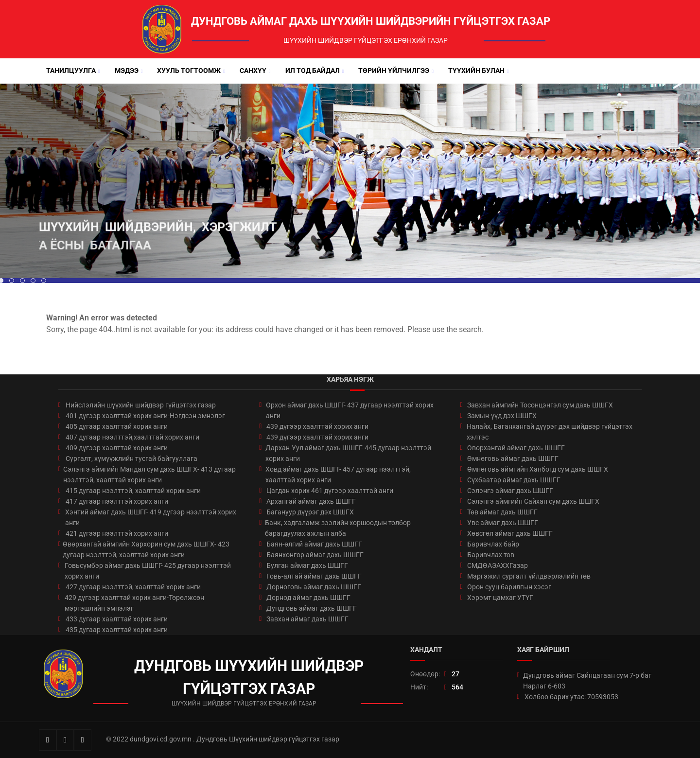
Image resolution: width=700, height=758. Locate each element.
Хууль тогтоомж (189, 71)
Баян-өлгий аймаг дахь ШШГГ (314, 544)
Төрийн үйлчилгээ (394, 71)
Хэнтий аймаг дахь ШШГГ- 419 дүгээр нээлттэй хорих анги (151, 517)
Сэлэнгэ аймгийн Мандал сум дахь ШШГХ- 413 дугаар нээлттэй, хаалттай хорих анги (149, 475)
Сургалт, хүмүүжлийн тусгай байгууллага (131, 458)
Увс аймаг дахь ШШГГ (503, 523)
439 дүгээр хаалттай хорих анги (317, 426)
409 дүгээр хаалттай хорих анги (117, 448)
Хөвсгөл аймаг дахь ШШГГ (510, 533)
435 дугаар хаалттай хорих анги (117, 630)
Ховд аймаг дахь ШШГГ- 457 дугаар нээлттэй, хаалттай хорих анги (338, 475)
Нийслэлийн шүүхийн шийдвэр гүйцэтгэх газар (141, 405)
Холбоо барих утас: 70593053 (571, 697)
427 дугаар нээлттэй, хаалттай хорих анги (133, 587)
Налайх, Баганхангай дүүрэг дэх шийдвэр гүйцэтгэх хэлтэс (550, 432)
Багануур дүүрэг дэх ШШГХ (310, 512)
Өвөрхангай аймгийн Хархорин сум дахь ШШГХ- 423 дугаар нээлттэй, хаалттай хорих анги (146, 549)
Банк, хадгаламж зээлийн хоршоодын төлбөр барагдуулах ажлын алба (338, 528)
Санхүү (253, 71)
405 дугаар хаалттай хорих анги (117, 426)
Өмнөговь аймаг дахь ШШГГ (513, 458)
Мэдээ (127, 71)
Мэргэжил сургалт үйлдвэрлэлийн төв (529, 576)
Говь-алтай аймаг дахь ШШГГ (314, 576)
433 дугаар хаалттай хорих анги (117, 619)
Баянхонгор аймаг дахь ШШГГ (315, 555)
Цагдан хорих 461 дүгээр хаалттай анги (330, 491)
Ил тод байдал (313, 71)
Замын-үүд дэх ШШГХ (502, 416)
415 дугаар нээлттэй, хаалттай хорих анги (133, 491)
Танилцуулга (71, 71)
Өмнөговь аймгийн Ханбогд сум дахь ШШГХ (538, 469)
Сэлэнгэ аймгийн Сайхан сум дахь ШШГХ (533, 501)
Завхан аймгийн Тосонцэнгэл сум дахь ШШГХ (540, 405)
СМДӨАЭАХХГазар (498, 565)
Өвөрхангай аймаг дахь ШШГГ (516, 448)
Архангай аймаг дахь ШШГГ (311, 501)
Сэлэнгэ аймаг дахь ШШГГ (510, 491)
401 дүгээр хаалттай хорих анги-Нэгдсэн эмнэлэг (145, 416)
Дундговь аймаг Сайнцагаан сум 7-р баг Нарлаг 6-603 (587, 681)
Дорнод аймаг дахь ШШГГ (308, 598)
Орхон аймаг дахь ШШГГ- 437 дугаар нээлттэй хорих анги (350, 410)
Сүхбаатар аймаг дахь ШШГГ (514, 480)
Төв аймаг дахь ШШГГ (502, 512)
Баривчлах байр (493, 544)
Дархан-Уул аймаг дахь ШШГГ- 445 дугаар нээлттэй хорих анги (348, 453)
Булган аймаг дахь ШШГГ (307, 565)
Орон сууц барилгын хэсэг (509, 587)
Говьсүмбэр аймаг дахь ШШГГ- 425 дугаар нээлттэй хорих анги (148, 571)
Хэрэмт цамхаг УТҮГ (500, 598)
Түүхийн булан (476, 71)
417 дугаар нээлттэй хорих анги (117, 501)
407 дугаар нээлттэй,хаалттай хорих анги (132, 437)
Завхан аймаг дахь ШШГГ (307, 619)
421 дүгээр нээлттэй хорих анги (117, 533)
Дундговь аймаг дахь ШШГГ (312, 608)
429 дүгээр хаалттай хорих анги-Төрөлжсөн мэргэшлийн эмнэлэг (134, 603)
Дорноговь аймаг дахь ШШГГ (314, 587)
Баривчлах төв (491, 555)
